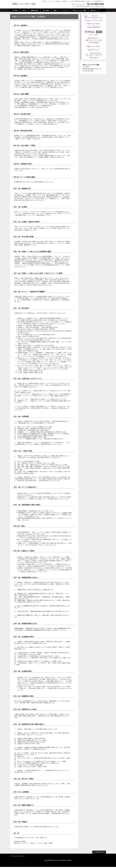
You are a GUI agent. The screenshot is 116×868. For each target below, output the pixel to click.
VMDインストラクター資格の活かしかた (93, 48)
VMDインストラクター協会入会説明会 (93, 40)
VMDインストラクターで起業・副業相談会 (93, 25)
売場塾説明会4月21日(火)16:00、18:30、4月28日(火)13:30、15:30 (93, 33)
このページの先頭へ (99, 852)
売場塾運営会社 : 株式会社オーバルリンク (93, 56)
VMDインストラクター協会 (26, 4)
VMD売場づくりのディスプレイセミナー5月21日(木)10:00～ (93, 18)
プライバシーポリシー (18, 856)
